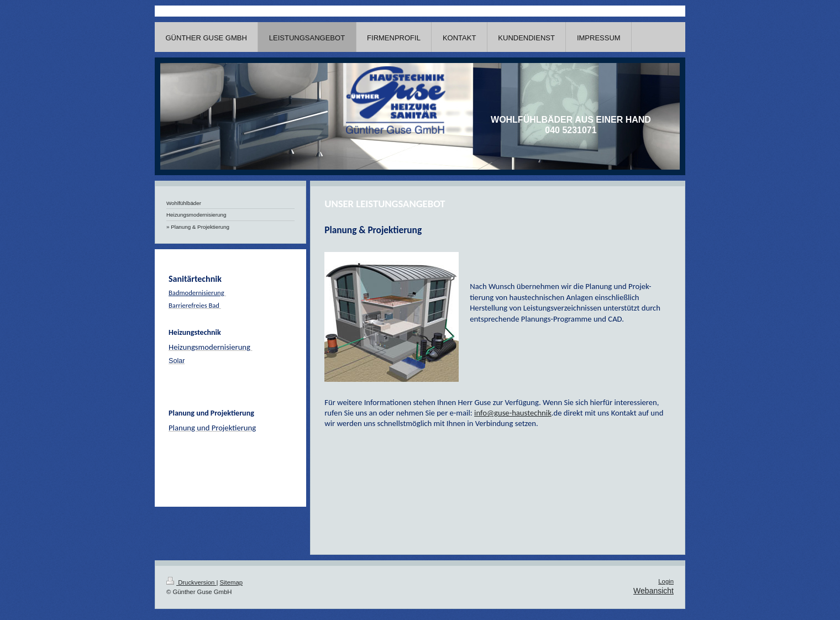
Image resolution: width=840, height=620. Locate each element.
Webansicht (653, 591)
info (481, 413)
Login (666, 581)
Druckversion (191, 582)
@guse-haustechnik (519, 413)
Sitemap (232, 582)
